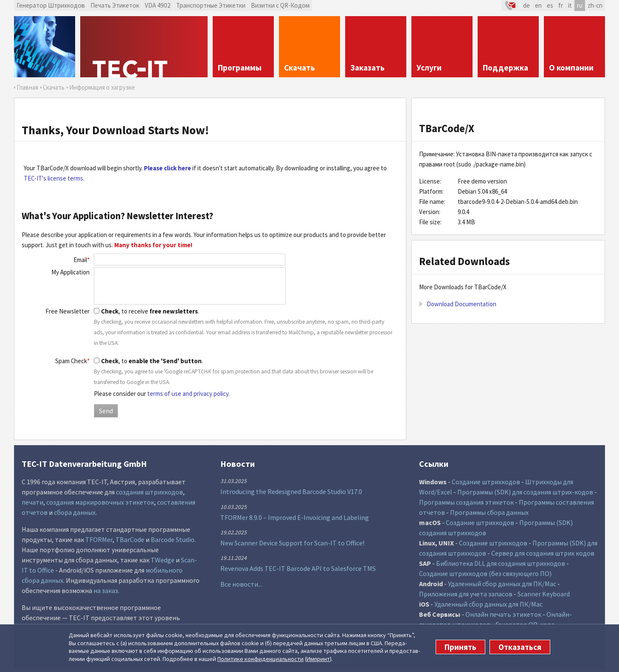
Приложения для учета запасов (466, 594)
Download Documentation (461, 304)
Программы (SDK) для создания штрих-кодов (525, 492)
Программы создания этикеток (466, 502)
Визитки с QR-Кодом (280, 5)
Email (82, 260)
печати (32, 502)
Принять (460, 647)
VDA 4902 (158, 5)
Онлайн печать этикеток (503, 614)
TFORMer (99, 539)
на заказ (106, 590)
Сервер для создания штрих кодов (543, 553)
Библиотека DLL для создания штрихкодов (501, 563)
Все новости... (241, 584)
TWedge (163, 560)
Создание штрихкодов (486, 482)
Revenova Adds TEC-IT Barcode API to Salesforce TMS (298, 568)
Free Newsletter (68, 311)
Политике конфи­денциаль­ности (260, 659)
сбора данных (75, 512)
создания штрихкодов (149, 492)
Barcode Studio (173, 539)
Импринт (318, 659)
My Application (70, 272)
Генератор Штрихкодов (51, 5)
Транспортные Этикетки (211, 5)
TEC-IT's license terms (53, 178)
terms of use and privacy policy (188, 394)
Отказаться (520, 647)
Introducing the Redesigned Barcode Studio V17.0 (291, 491)
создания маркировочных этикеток (100, 502)
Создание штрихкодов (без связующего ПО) (485, 573)
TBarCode (130, 539)
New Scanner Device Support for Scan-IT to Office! (292, 543)
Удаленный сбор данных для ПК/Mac (502, 584)
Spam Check (72, 361)
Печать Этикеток (115, 5)
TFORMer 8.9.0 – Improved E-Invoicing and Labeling (295, 517)
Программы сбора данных (489, 512)
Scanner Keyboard (544, 594)
